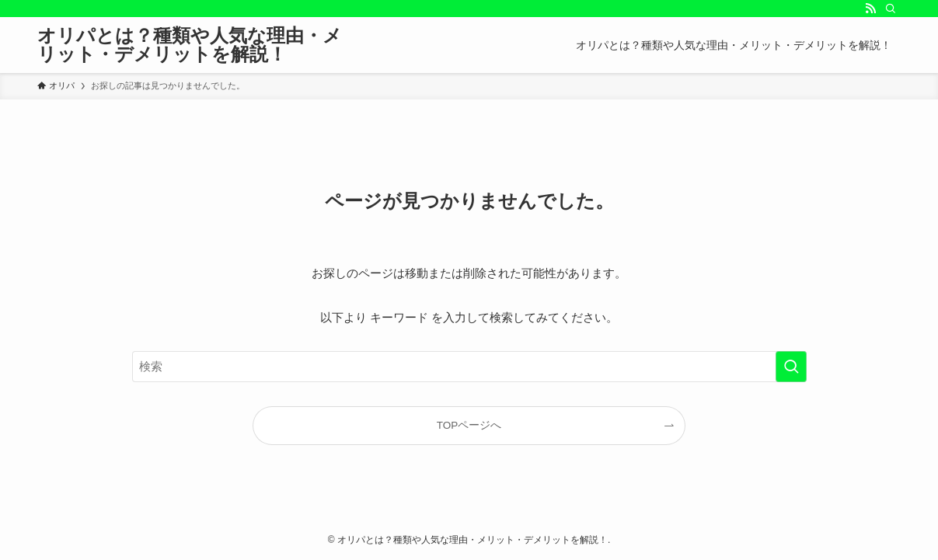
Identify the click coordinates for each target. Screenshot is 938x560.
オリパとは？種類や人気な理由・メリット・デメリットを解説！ (190, 45)
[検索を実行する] (791, 367)
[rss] (870, 9)
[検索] (891, 9)
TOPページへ (469, 425)
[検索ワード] (469, 367)
